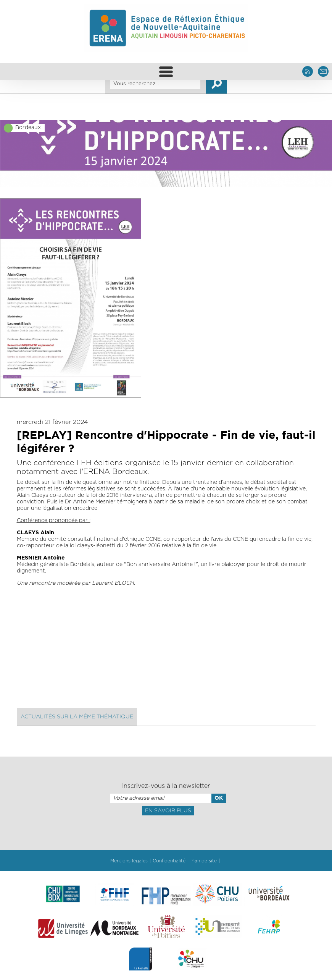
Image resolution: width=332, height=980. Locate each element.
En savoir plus (168, 811)
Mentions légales (129, 861)
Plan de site (204, 861)
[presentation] (166, 832)
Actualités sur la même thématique (77, 717)
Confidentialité (169, 861)
